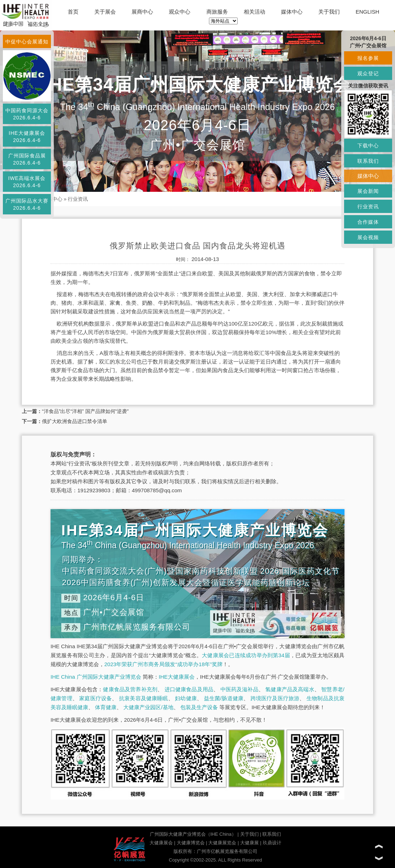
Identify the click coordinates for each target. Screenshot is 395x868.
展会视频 (368, 237)
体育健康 (106, 707)
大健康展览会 (222, 843)
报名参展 (368, 58)
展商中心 (142, 12)
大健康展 (249, 843)
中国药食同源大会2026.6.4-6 (27, 114)
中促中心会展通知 (27, 42)
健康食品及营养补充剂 (130, 689)
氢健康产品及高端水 (290, 689)
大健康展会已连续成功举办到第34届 (246, 655)
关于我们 (329, 12)
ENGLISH (367, 12)
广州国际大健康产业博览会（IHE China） (193, 834)
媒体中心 (292, 12)
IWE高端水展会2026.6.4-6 (27, 182)
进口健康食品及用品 (189, 689)
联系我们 (272, 834)
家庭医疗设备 (96, 698)
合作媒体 (368, 222)
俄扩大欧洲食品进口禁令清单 (75, 421)
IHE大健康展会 (177, 677)
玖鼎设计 (272, 843)
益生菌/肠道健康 (224, 698)
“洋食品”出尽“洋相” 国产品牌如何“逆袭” (85, 411)
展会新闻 (368, 191)
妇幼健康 (186, 698)
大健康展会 (161, 843)
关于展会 (105, 12)
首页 (73, 12)
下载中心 (368, 146)
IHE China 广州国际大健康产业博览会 (96, 677)
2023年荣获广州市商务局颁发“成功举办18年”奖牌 (163, 664)
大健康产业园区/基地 (148, 707)
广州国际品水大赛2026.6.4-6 (27, 204)
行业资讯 (78, 199)
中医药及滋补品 (239, 689)
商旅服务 (217, 12)
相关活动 (254, 12)
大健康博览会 (191, 843)
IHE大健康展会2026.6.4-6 (27, 137)
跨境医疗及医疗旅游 (275, 698)
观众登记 (368, 73)
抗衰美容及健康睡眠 (144, 698)
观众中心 (180, 12)
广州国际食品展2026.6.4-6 (27, 159)
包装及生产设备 (199, 707)
